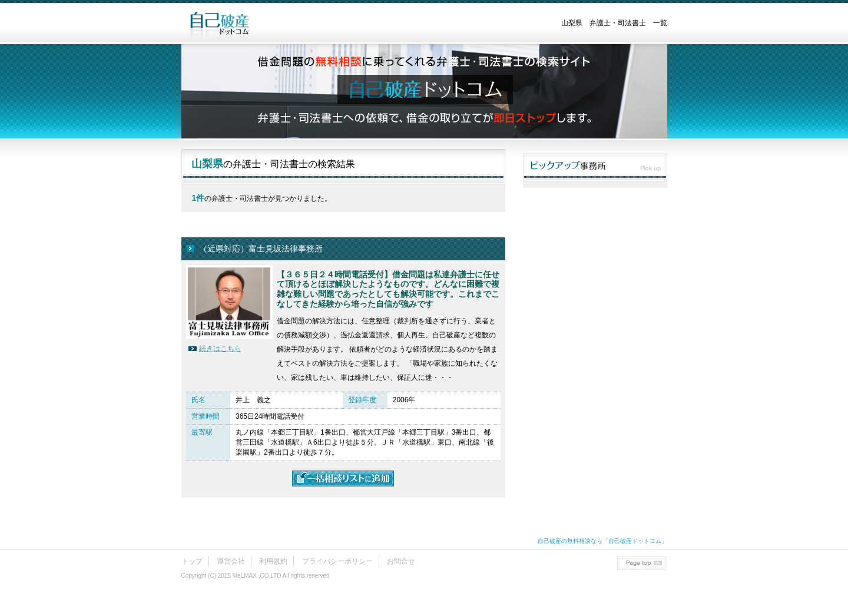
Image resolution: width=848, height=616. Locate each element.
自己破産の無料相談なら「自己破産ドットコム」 (602, 541)
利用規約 (273, 561)
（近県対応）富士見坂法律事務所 (261, 249)
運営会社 (231, 561)
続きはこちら (220, 349)
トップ (192, 561)
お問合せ (401, 561)
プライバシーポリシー (337, 561)
